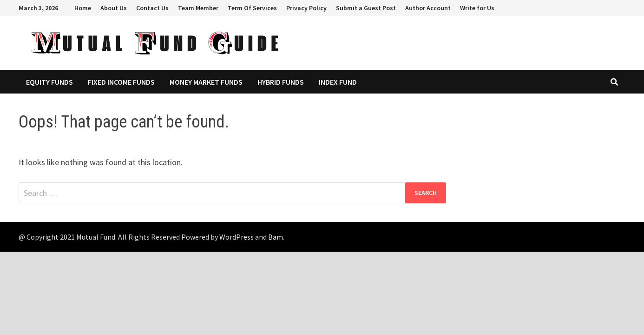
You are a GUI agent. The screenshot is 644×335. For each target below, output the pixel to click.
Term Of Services (252, 8)
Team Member (198, 8)
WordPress (237, 237)
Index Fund (338, 82)
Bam (276, 237)
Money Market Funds (206, 82)
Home (83, 8)
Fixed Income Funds (121, 82)
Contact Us (152, 8)
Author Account (428, 8)
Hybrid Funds (281, 82)
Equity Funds (49, 82)
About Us (114, 8)
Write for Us (477, 8)
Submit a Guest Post (366, 8)
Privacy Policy (306, 8)
